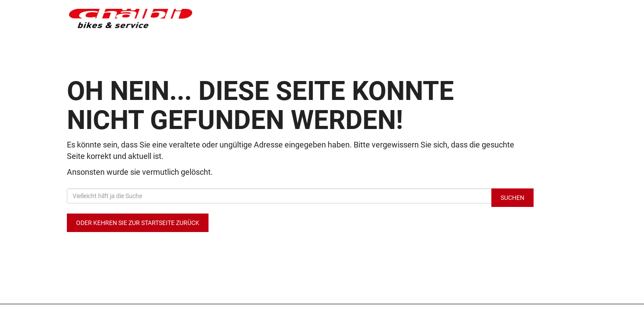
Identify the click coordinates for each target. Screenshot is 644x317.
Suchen (512, 198)
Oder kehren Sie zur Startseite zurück (138, 223)
